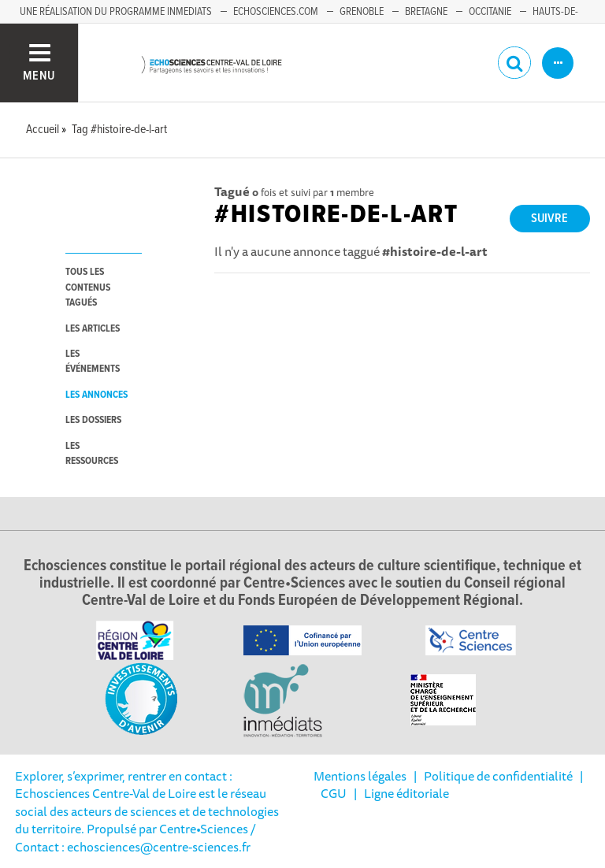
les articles (93, 329)
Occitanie (490, 12)
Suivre (549, 219)
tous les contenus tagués (88, 287)
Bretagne (426, 12)
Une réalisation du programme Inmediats (116, 12)
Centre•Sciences (204, 829)
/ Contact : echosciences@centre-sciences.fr (135, 837)
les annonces (97, 395)
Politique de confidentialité (498, 776)
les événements (93, 362)
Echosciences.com (276, 12)
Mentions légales (360, 776)
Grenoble (362, 12)
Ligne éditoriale (406, 793)
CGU (334, 793)
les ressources (92, 454)
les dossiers (93, 420)
